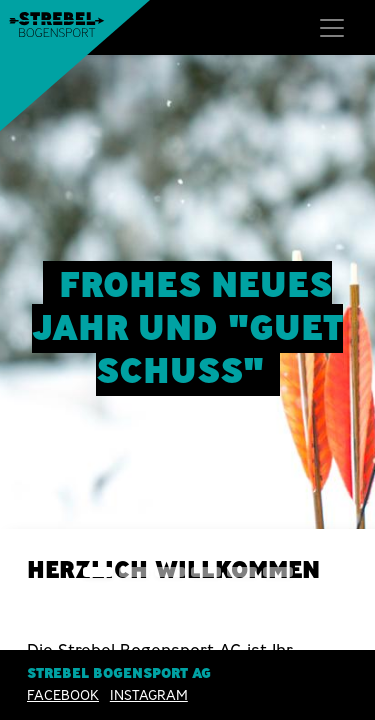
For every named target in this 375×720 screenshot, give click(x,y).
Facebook (63, 695)
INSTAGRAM (149, 695)
